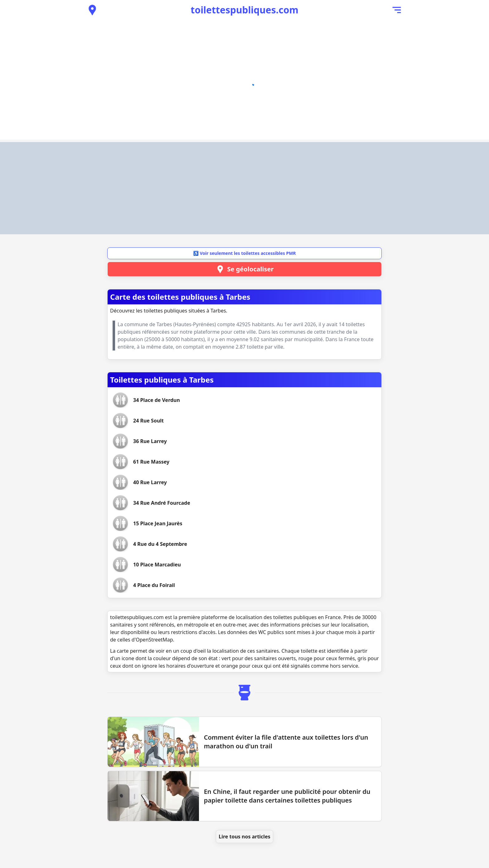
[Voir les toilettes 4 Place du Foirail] (154, 585)
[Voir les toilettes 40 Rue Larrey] (150, 482)
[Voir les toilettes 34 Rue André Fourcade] (162, 503)
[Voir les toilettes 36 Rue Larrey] (150, 441)
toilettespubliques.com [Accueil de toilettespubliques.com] (244, 10)
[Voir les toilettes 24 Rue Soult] (148, 421)
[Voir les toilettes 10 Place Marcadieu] (157, 565)
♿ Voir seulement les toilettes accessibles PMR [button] (244, 253)
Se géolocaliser (245, 269)
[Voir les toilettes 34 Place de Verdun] (157, 400)
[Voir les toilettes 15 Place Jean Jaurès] (158, 523)
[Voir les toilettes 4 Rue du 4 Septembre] (160, 544)
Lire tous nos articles (244, 837)
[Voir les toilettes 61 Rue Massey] (151, 462)
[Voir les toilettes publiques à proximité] (92, 10)
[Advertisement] (244, 188)
